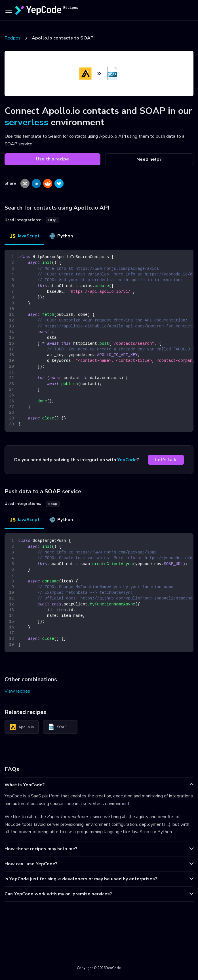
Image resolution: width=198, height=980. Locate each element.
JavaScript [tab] (24, 236)
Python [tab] (61, 236)
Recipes (12, 38)
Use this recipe (52, 159)
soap (53, 504)
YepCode (127, 460)
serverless (26, 122)
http (52, 220)
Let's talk (166, 460)
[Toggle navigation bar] (9, 10)
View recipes (17, 691)
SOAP (57, 727)
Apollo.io (22, 727)
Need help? (149, 159)
